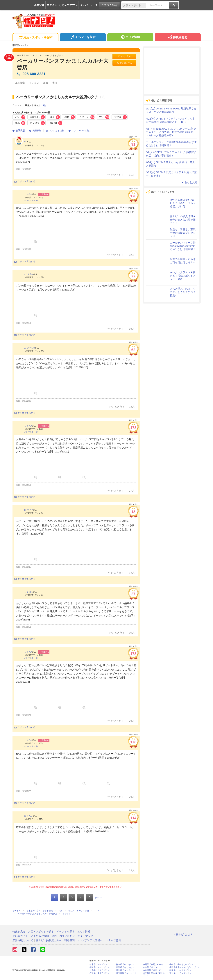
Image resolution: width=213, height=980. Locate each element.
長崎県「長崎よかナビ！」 (182, 964)
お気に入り (124, 56)
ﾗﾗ (25, 142)
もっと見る (189, 182)
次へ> (98, 897)
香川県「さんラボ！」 (126, 970)
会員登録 (39, 5)
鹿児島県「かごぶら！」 (127, 973)
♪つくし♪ (29, 274)
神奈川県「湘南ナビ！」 (154, 970)
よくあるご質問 (40, 936)
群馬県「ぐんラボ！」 (100, 970)
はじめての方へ (68, 5)
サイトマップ (85, 936)
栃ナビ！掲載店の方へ (49, 940)
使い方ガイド (20, 936)
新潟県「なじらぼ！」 (126, 967)
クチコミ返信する (25, 181)
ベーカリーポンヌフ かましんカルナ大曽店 (63, 64)
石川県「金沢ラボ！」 (100, 973)
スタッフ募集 (113, 940)
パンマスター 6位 (31, 200)
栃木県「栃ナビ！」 (99, 964)
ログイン (52, 5)
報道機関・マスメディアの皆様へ (84, 940)
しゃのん (29, 592)
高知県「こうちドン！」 (181, 973)
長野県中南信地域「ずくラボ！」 (185, 967)
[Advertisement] (172, 71)
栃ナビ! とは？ (183, 934)
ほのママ (29, 510)
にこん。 (29, 816)
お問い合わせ (67, 936)
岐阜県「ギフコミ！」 (153, 967)
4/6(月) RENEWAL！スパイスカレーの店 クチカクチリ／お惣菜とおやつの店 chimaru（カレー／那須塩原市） (171, 132)
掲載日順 (35, 131)
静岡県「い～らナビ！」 (181, 970)
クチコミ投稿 (109, 5)
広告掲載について (23, 940)
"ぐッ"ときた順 (55, 131)
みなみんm (30, 348)
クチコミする (124, 63)
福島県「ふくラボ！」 (100, 967)
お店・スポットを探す (35, 38)
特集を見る (178, 38)
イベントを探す (83, 37)
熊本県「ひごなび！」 (126, 964)
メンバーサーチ (89, 5)
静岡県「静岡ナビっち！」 (155, 964)
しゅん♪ (28, 194)
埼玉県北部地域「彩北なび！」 (154, 974)
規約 (54, 936)
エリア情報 (130, 37)
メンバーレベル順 (79, 131)
